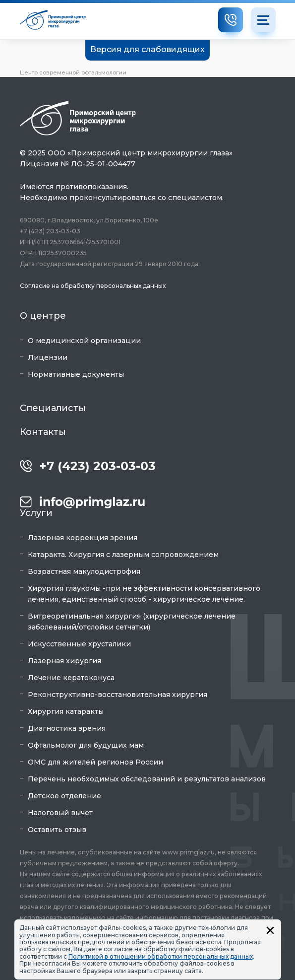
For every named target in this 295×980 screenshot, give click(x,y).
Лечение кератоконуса (71, 678)
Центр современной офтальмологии (73, 72)
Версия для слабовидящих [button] (147, 49)
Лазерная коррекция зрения (83, 538)
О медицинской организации (84, 341)
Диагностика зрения (67, 728)
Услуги (36, 513)
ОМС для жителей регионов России (95, 762)
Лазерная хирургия (64, 661)
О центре (43, 316)
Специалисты (53, 408)
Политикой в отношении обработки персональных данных (161, 956)
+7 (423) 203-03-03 (98, 466)
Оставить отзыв (57, 830)
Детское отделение (64, 796)
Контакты (43, 432)
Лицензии (48, 357)
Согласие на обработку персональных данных (93, 286)
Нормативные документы (76, 374)
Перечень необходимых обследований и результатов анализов (147, 779)
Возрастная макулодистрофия (84, 571)
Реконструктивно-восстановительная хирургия (118, 695)
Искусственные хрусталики (79, 644)
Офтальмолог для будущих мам (86, 745)
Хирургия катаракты (66, 711)
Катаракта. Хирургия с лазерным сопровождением (123, 555)
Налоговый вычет (60, 813)
